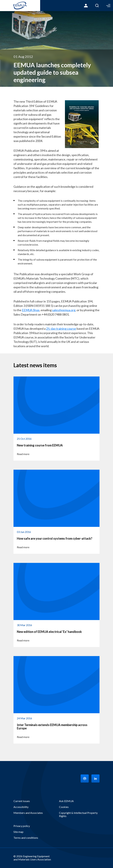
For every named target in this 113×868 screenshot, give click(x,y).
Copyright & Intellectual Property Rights (78, 814)
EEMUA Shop (31, 310)
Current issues (22, 801)
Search (97, 6)
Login (86, 6)
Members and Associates (28, 813)
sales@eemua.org (64, 310)
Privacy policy (22, 826)
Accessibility (21, 807)
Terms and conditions (26, 838)
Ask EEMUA (66, 801)
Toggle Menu (108, 6)
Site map (18, 832)
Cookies (64, 807)
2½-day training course (61, 329)
